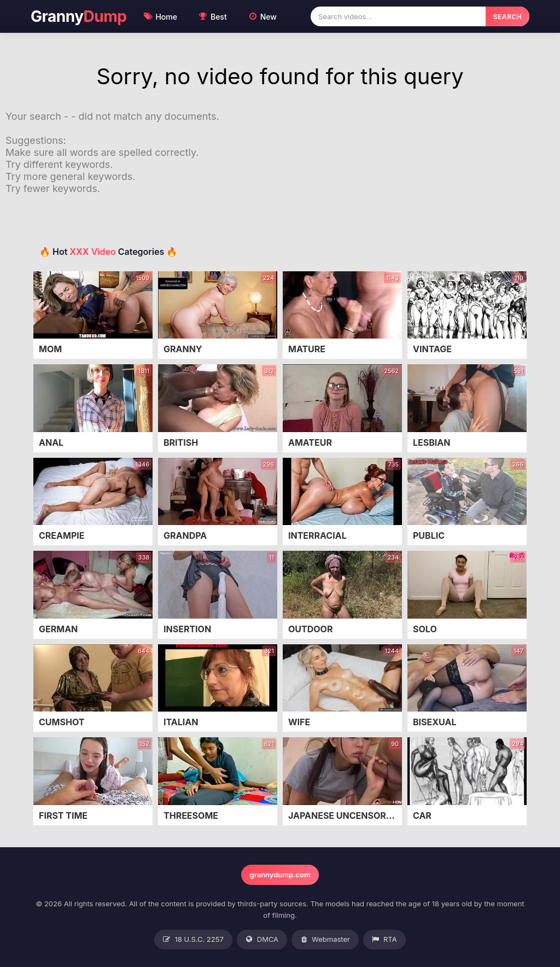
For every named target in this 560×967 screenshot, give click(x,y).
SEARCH (507, 17)
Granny (78, 16)
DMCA (262, 940)
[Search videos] (398, 16)
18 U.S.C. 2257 (193, 940)
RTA (384, 940)
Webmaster (325, 940)
